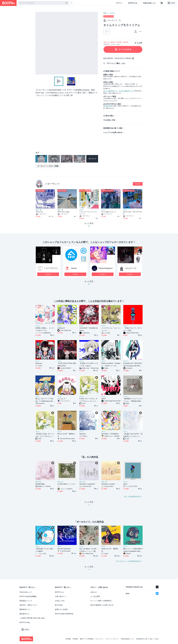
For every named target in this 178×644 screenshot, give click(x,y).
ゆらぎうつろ (131, 268)
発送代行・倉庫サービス (28, 605)
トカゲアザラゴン (51, 268)
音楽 (105, 13)
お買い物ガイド (61, 596)
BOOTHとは (133, 3)
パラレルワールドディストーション (88, 213)
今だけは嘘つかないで (109, 212)
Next (96, 43)
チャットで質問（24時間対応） (102, 601)
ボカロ (112, 13)
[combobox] (43, 3)
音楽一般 (38, 210)
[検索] (67, 3)
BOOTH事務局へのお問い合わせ (102, 605)
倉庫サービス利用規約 (87, 639)
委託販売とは (24, 614)
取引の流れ (110, 116)
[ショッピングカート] (162, 3)
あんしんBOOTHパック (111, 91)
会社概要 (68, 639)
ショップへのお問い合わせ (113, 132)
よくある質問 (95, 596)
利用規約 (75, 639)
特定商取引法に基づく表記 (113, 128)
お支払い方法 (110, 120)
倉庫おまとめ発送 (61, 609)
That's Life (39, 212)
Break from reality (63, 212)
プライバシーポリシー (112, 639)
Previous (37, 43)
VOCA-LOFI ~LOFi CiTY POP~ (132, 213)
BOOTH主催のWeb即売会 (64, 614)
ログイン (119, 3)
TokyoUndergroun (105, 268)
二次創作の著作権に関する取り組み (32, 618)
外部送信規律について (128, 639)
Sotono (74, 268)
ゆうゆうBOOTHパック (126, 91)
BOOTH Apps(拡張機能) (28, 596)
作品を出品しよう (149, 3)
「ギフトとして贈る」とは (115, 63)
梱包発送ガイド (25, 609)
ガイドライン (99, 639)
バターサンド (52, 184)
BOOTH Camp (25, 622)
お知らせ (94, 592)
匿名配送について (26, 601)
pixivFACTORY (108, 106)
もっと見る (89, 283)
